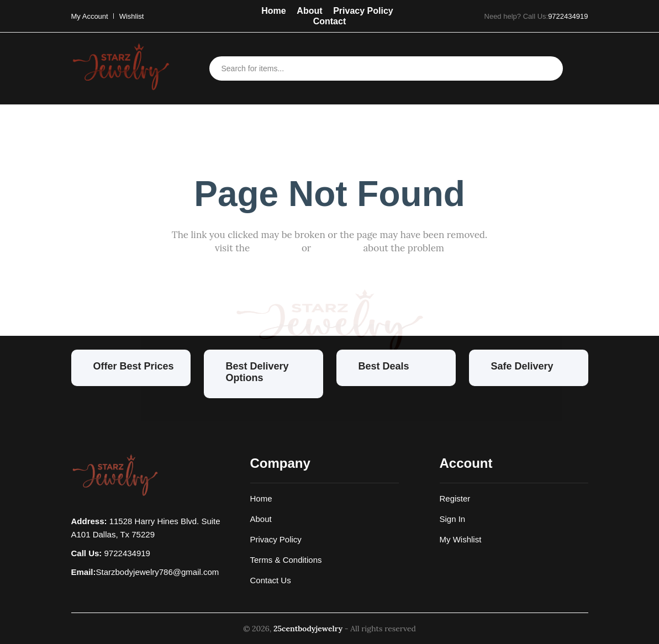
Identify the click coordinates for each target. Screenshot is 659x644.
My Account (90, 16)
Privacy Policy (363, 11)
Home (273, 11)
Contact (330, 21)
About (309, 11)
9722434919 (568, 16)
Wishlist (132, 16)
